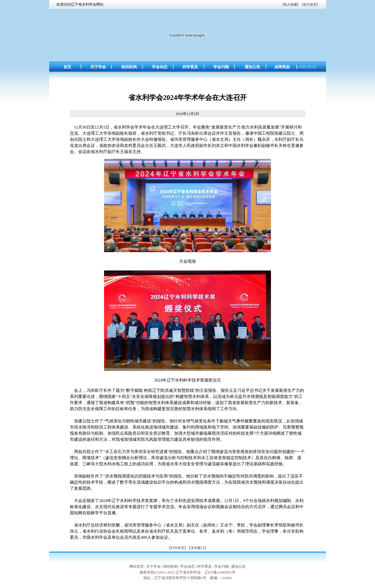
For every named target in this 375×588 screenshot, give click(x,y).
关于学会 (98, 67)
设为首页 (310, 4)
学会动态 (160, 67)
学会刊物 (221, 67)
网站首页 (137, 566)
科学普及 (190, 67)
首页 (67, 67)
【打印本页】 (177, 548)
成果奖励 (282, 67)
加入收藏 (290, 4)
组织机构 (129, 67)
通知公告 (252, 67)
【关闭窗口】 (198, 548)
